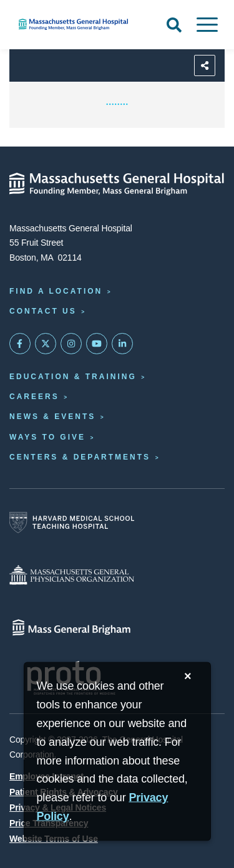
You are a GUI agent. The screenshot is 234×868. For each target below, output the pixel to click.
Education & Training (73, 377)
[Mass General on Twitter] (46, 344)
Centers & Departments (80, 457)
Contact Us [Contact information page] (43, 311)
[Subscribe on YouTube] (97, 344)
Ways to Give (47, 437)
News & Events (52, 417)
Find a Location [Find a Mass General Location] (56, 291)
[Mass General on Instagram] (71, 344)
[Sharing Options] (205, 65)
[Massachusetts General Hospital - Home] (117, 184)
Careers (34, 397)
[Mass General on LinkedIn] (122, 344)
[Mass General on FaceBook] (20, 344)
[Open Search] (174, 25)
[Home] (78, 24)
